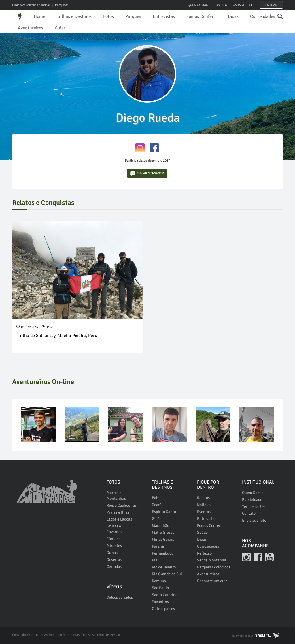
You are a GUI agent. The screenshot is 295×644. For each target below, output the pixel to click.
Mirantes (114, 546)
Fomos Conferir (201, 16)
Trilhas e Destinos (74, 16)
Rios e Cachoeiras (122, 505)
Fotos (108, 16)
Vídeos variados (120, 597)
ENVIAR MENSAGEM (147, 174)
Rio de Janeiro (164, 567)
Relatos (203, 498)
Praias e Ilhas (118, 512)
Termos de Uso (254, 507)
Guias (60, 28)
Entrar (271, 5)
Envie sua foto (254, 520)
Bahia (157, 498)
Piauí (156, 560)
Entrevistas (164, 16)
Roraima (159, 581)
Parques (133, 16)
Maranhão (160, 526)
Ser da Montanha (212, 560)
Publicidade (252, 500)
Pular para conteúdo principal (31, 5)
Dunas (112, 553)
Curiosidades (263, 16)
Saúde (202, 532)
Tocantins (160, 602)
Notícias (204, 505)
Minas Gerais (163, 539)
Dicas (233, 16)
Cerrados (114, 567)
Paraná (158, 546)
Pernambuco (163, 553)
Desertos (114, 560)
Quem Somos (253, 493)
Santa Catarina (165, 595)
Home (39, 16)
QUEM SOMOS (198, 5)
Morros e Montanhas (116, 496)
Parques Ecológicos (214, 567)
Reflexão (204, 553)
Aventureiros (31, 28)
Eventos (204, 512)
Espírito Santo (164, 512)
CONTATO (220, 5)
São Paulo (160, 588)
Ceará (157, 505)
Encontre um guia (212, 581)
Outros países (163, 609)
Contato (249, 513)
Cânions (114, 539)
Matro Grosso (163, 532)
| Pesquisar (59, 5)
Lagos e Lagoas (119, 519)
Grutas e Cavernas (114, 529)
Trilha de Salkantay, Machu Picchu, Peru (58, 336)
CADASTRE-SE (243, 5)
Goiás (157, 519)
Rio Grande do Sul (167, 574)
